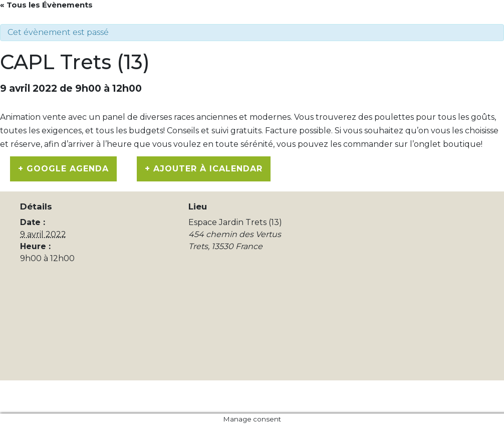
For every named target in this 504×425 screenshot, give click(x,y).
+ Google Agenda (63, 169)
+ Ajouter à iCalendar (204, 169)
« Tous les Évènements (46, 5)
